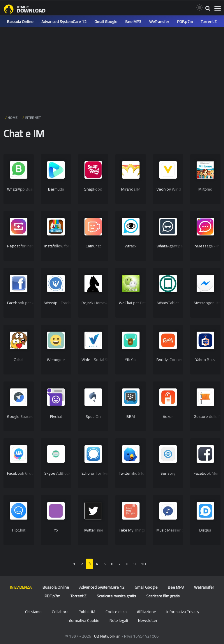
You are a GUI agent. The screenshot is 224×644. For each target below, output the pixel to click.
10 (143, 564)
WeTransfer (159, 22)
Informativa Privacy (183, 612)
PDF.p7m (185, 22)
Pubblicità (87, 612)
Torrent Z (209, 22)
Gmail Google (106, 22)
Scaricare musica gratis (116, 596)
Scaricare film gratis (163, 596)
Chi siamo (33, 612)
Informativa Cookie (83, 620)
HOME (13, 118)
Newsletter (148, 620)
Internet (33, 118)
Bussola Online (20, 22)
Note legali (119, 620)
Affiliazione (147, 612)
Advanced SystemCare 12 (64, 22)
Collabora (60, 612)
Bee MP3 (133, 22)
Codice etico (116, 612)
